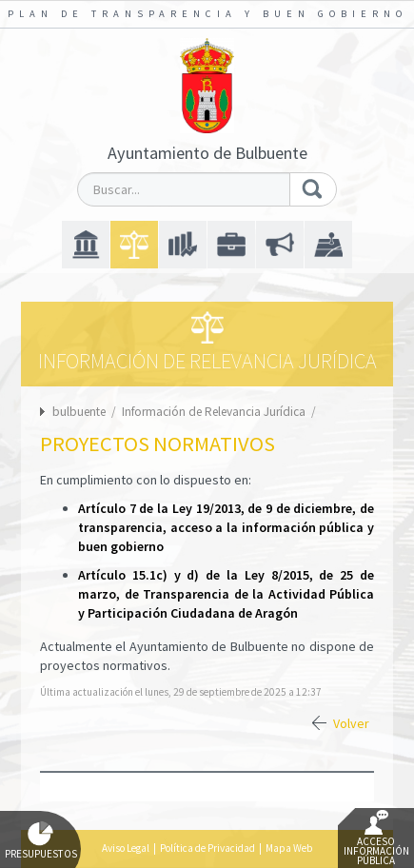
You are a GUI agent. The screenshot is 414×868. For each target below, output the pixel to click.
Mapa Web (289, 848)
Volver (351, 723)
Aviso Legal (126, 848)
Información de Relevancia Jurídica (215, 412)
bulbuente (79, 412)
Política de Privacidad (207, 848)
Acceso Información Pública (376, 838)
